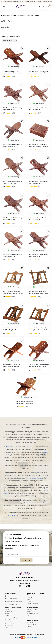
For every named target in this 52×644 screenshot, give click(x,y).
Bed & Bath (8, 620)
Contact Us (30, 602)
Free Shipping (13, 67)
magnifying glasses (35, 478)
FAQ (28, 616)
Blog (28, 600)
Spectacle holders (31, 503)
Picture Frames (11, 515)
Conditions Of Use (32, 614)
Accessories (9, 626)
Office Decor (26, 21)
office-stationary (14, 15)
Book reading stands (14, 503)
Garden (7, 616)
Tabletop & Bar (9, 612)
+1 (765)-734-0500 (12, 604)
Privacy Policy (31, 612)
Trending (30, 626)
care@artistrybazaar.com (13, 602)
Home (4, 15)
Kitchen (7, 614)
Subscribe (26, 560)
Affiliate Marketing (32, 604)
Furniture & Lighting (11, 618)
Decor (7, 610)
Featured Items (31, 624)
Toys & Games (9, 624)
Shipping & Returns (33, 610)
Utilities (7, 628)
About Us (30, 598)
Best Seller (30, 622)
